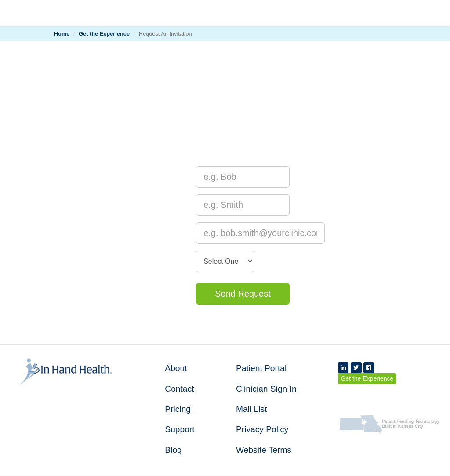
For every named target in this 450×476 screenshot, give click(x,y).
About (176, 368)
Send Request (243, 294)
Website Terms (264, 450)
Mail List (251, 409)
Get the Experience (104, 34)
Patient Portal (261, 368)
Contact (179, 389)
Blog (173, 450)
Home (62, 34)
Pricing (178, 409)
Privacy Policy (262, 429)
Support (180, 429)
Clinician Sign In (266, 389)
